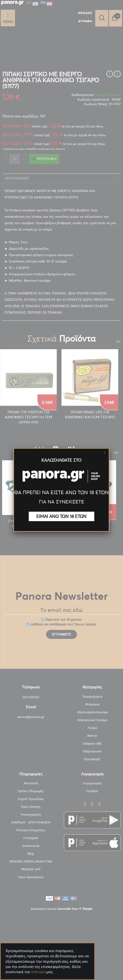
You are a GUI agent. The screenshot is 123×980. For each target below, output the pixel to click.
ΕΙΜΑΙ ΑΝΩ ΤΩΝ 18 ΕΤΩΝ (61, 516)
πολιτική (38, 972)
